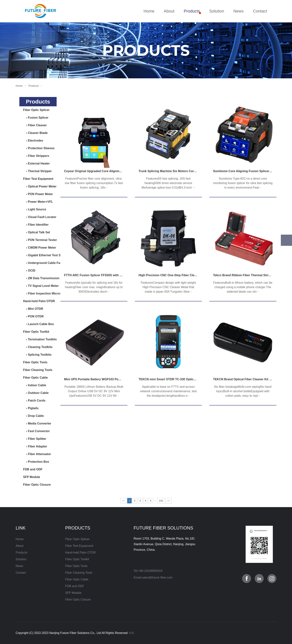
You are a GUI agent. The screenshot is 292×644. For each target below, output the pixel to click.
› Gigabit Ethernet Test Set (43, 255)
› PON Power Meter (38, 194)
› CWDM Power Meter (40, 248)
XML (132, 633)
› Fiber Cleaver (35, 125)
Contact (260, 11)
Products (192, 11)
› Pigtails (31, 408)
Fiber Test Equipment (38, 179)
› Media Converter (37, 423)
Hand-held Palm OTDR (39, 301)
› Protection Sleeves (39, 148)
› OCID (29, 271)
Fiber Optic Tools (35, 362)
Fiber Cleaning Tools (38, 370)
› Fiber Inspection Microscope (46, 293)
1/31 (161, 501)
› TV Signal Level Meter (41, 286)
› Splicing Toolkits (37, 355)
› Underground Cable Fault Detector (50, 263)
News (238, 11)
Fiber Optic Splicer (36, 110)
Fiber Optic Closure (37, 485)
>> (169, 501)
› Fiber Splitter (35, 439)
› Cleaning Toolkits (38, 347)
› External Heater (36, 163)
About (169, 11)
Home (149, 11)
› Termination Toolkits (40, 339)
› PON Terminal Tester (40, 240)
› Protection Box (36, 462)
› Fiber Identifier (36, 225)
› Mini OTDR (33, 309)
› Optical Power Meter (40, 186)
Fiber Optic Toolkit (36, 332)
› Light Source (35, 209)
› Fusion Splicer (36, 118)
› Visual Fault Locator (40, 217)
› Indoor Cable (35, 385)
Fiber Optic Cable (35, 378)
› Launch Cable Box (38, 324)
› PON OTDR (33, 316)
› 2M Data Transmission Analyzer (48, 278)
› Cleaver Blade (35, 133)
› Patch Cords (34, 401)
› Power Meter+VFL (38, 202)
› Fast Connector (36, 431)
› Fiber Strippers (36, 156)
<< (123, 501)
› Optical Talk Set (37, 232)
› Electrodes (33, 141)
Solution (217, 11)
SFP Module (32, 477)
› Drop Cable (33, 416)
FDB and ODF (33, 469)
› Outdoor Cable (36, 393)
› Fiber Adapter (35, 446)
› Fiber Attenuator (37, 454)
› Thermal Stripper (37, 171)
